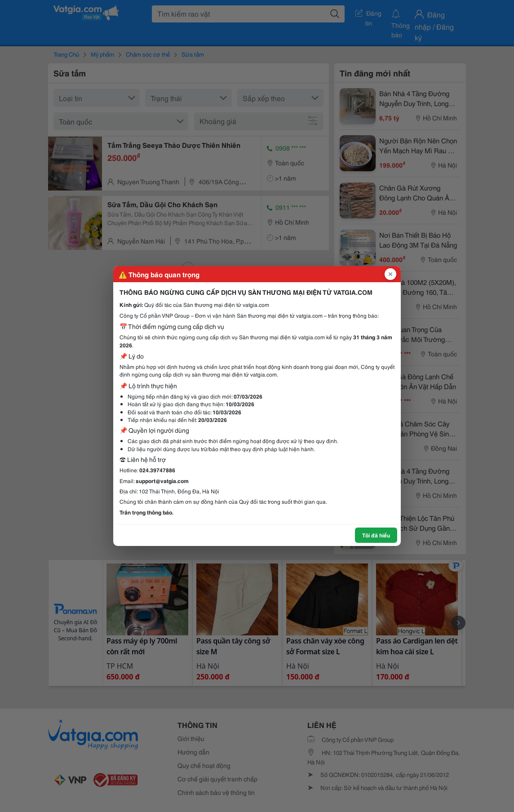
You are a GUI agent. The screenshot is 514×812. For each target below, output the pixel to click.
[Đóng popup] (390, 274)
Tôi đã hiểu (376, 535)
